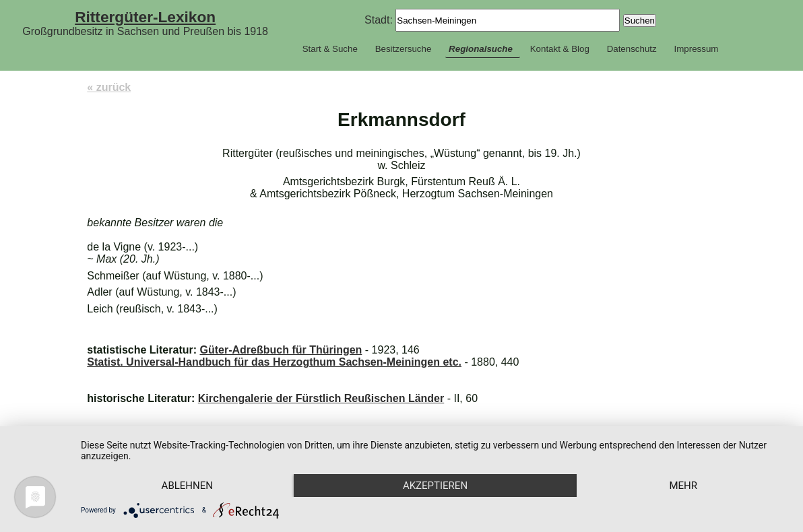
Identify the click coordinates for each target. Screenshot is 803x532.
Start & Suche (330, 49)
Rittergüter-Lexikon (145, 17)
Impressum (696, 49)
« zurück (109, 87)
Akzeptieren (435, 486)
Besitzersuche (404, 49)
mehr (683, 486)
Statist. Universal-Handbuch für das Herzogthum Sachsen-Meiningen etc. (274, 362)
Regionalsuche (481, 49)
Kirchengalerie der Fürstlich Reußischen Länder (321, 398)
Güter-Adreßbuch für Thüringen (281, 350)
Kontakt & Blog (560, 49)
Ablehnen (187, 486)
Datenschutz (632, 49)
